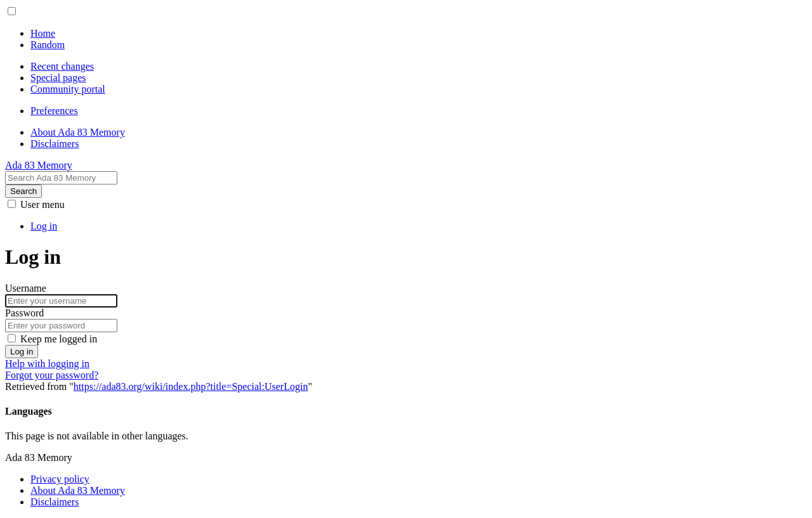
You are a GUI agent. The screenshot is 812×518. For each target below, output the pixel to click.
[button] (12, 11)
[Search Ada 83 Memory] (61, 178)
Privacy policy (60, 479)
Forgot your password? (52, 375)
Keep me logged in (59, 339)
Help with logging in (47, 364)
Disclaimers (55, 502)
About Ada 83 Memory (78, 490)
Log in (22, 352)
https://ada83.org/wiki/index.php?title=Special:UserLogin (191, 386)
